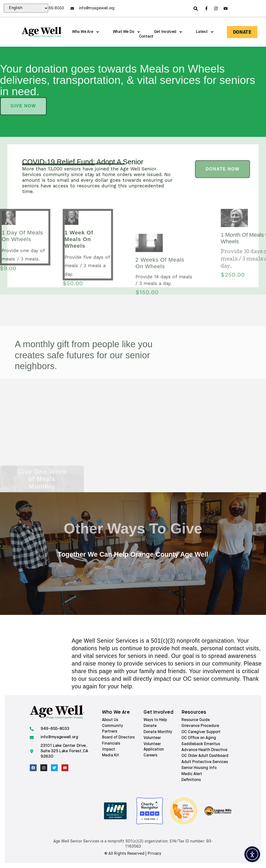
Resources (194, 712)
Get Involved (168, 32)
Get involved (158, 712)
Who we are (116, 712)
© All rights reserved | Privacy (133, 854)
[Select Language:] (26, 8)
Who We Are (86, 32)
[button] (196, 9)
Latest (205, 32)
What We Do (127, 32)
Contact (146, 37)
